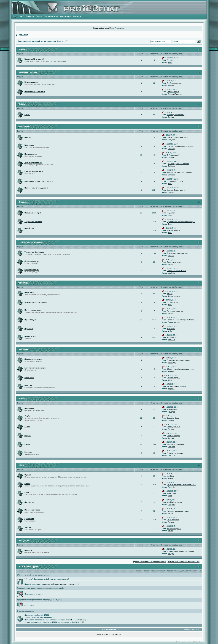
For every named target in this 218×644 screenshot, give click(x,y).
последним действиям (50, 584)
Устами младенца (174, 529)
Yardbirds (170, 476)
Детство (28, 527)
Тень (170, 63)
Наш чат (28, 137)
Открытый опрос (173, 436)
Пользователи (51, 16)
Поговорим (29, 408)
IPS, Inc (118, 634)
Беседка (23, 399)
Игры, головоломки (33, 310)
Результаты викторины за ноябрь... (181, 146)
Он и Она (24, 349)
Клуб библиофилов (175, 502)
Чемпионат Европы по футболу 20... (181, 485)
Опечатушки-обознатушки (177, 137)
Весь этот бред (173, 418)
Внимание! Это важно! (34, 59)
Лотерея (170, 60)
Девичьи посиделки (33, 359)
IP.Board (105, 634)
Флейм (27, 416)
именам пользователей (70, 584)
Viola (170, 331)
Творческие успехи (174, 262)
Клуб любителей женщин (35, 368)
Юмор (27, 444)
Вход (112, 28)
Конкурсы (24, 202)
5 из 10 (170, 294)
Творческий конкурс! (33, 222)
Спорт (27, 484)
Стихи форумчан (32, 270)
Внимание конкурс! (33, 213)
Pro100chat (23, 35)
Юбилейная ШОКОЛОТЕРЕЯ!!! (179, 172)
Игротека (23, 283)
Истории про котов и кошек (178, 511)
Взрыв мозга (30, 336)
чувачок (171, 85)
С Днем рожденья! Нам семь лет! (39, 181)
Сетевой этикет (173, 92)
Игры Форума (30, 320)
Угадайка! (171, 213)
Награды (77, 16)
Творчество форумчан (34, 252)
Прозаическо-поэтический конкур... (181, 222)
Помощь (30, 16)
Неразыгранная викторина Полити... (181, 320)
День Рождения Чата (33, 163)
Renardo (171, 149)
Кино (27, 492)
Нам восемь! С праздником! (36, 188)
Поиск (39, 16)
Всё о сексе (29, 378)
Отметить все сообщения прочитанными (183, 562)
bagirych (171, 389)
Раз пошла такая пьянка (177, 271)
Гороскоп (28, 452)
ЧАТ (22, 16)
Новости (28, 550)
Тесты (27, 427)
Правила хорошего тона (35, 92)
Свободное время (174, 83)
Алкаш (171, 478)
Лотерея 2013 (172, 302)
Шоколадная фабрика (176, 115)
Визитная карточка (28, 72)
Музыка (28, 475)
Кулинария (29, 519)
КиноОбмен (171, 493)
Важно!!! (23, 50)
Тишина (171, 371)
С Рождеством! (173, 155)
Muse (170, 496)
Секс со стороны (174, 378)
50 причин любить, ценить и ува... (180, 369)
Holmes (171, 256)
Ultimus (171, 192)
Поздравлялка (31, 154)
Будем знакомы (31, 82)
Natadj (170, 264)
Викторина (29, 145)
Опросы (28, 436)
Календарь (65, 16)
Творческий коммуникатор (32, 243)
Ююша (171, 513)
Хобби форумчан (32, 261)
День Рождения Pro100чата (178, 164)
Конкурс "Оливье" (174, 230)
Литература (29, 502)
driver (170, 215)
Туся (170, 224)
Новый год (29, 228)
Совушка (171, 140)
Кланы (22, 104)
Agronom (171, 340)
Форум (99, 634)
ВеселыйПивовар (175, 94)
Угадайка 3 (171, 337)
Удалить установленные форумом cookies (150, 562)
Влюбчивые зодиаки (175, 453)
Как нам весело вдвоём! (176, 386)
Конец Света (172, 409)
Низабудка (172, 363)
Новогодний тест (174, 427)
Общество (24, 541)
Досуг (22, 465)
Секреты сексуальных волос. (178, 360)
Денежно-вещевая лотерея (36, 302)
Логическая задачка (175, 311)
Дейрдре (171, 166)
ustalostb (171, 273)
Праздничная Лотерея (176, 181)
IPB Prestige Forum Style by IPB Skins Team (189, 642)
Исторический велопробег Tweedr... (181, 551)
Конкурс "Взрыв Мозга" (176, 190)
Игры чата (29, 329)
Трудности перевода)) (176, 444)
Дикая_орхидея (174, 296)
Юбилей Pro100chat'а (34, 171)
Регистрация (119, 28)
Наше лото (29, 292)
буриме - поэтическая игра (178, 253)
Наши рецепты (173, 520)
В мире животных (32, 510)
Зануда (171, 117)
